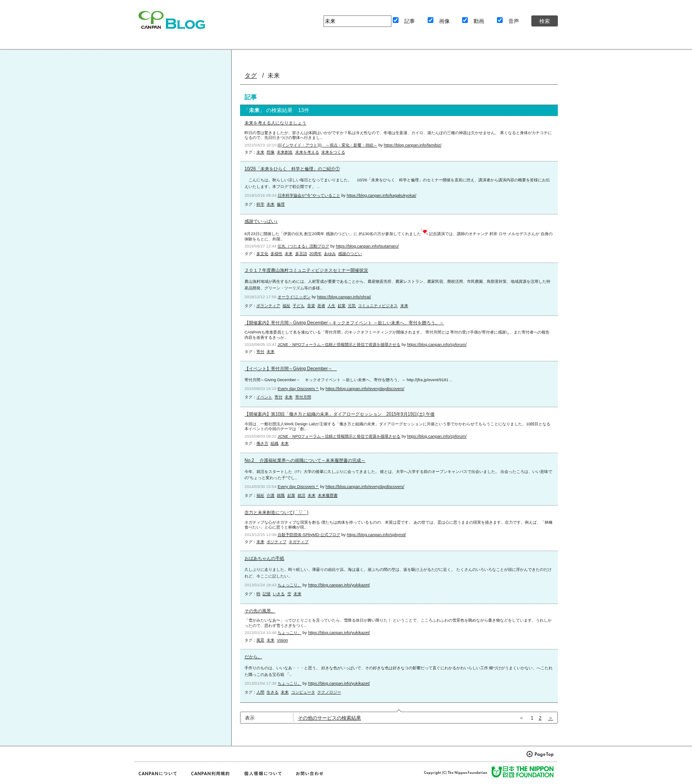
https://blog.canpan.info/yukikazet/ (339, 585)
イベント (264, 397)
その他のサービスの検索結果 (329, 718)
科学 (260, 204)
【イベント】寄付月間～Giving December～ (291, 369)
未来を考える (307, 152)
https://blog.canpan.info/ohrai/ (344, 297)
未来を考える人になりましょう (275, 123)
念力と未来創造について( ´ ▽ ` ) (276, 512)
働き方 (262, 443)
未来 (260, 152)
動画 (479, 21)
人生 (331, 306)
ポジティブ (276, 542)
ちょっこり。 (290, 585)
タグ (251, 75)
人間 (260, 692)
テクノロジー (329, 692)
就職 (281, 495)
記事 (410, 21)
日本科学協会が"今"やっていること (309, 195)
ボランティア (268, 306)
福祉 (286, 306)
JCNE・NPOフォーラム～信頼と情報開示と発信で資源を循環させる (339, 345)
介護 (271, 495)
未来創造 (285, 152)
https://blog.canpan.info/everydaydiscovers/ (365, 389)
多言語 (301, 254)
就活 (301, 495)
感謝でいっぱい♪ (261, 221)
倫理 (281, 204)
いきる (279, 594)
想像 (271, 152)
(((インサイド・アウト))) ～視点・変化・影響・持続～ (327, 145)
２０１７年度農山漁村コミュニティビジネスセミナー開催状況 (306, 270)
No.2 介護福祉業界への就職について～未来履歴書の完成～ (305, 460)
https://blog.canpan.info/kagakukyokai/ (382, 195)
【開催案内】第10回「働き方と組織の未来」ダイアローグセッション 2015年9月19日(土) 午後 (340, 414)
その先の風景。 (260, 611)
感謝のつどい (350, 254)
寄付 (260, 352)
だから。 (253, 657)
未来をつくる (333, 152)
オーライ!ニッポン (294, 297)
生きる (273, 692)
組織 (275, 443)
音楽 (311, 306)
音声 (514, 21)
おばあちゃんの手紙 (264, 558)
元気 (352, 306)
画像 (444, 21)
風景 (260, 640)
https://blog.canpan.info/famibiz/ (413, 145)
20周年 (316, 254)
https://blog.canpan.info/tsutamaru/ (367, 246)
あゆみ (330, 254)
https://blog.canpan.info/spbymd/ (376, 535)
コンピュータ (303, 692)
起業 (342, 306)
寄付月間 (303, 397)
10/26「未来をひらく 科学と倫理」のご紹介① (292, 169)
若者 (321, 306)
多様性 (276, 254)
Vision (282, 640)
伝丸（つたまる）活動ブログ (303, 246)
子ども (299, 306)
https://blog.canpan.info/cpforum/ (437, 345)
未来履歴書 (328, 495)
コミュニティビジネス (378, 306)
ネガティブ (299, 542)
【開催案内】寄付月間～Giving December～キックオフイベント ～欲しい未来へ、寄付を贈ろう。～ (344, 323)
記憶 (267, 594)
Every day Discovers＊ (298, 389)
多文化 (262, 254)
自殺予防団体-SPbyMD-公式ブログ (309, 535)
